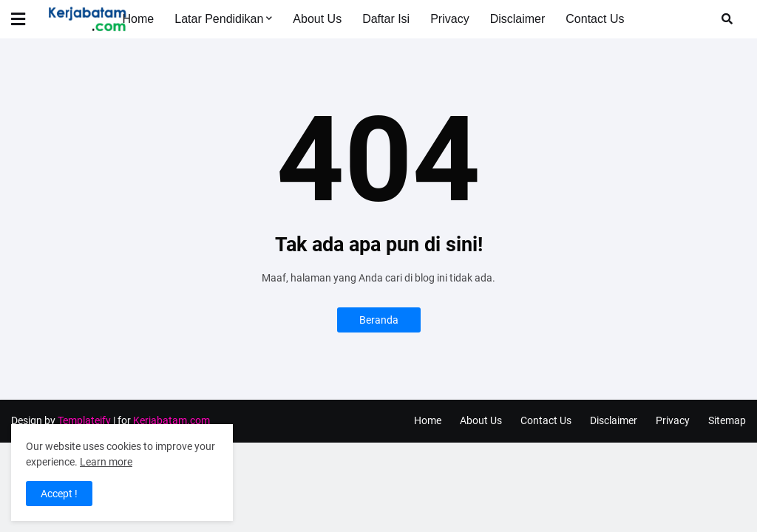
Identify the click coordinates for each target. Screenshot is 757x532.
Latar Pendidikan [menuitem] (219, 19)
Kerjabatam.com (172, 420)
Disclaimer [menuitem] (518, 19)
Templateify (84, 420)
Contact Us (546, 420)
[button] (27, 19)
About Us (481, 420)
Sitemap (727, 420)
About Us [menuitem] (317, 19)
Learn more (106, 462)
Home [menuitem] (139, 19)
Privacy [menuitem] (449, 19)
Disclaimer (614, 420)
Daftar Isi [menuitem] (386, 19)
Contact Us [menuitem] (595, 19)
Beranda (379, 320)
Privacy (673, 420)
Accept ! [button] (59, 494)
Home (428, 420)
